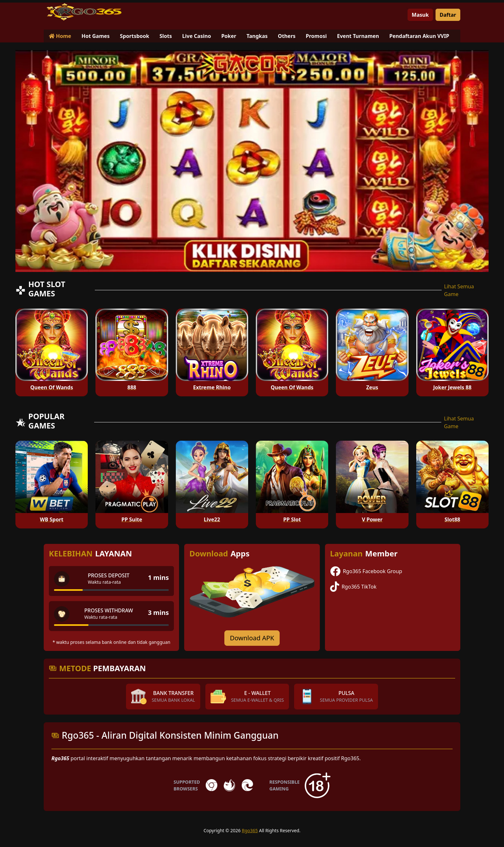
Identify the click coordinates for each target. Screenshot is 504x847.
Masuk (420, 15)
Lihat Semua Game (459, 290)
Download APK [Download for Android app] (252, 638)
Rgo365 (250, 830)
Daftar (448, 15)
